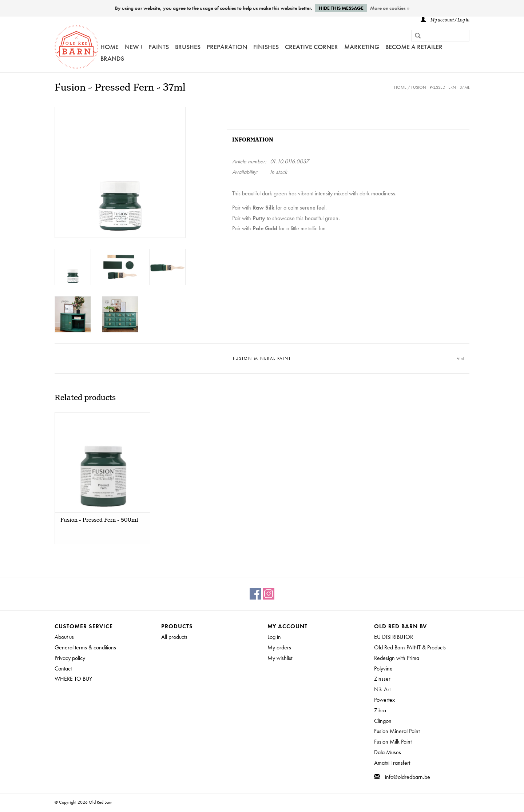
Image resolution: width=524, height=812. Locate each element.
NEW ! (134, 47)
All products (174, 637)
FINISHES (266, 47)
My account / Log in (445, 20)
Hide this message (341, 8)
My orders (279, 647)
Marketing (362, 47)
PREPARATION (227, 47)
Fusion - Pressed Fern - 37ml (440, 87)
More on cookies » (390, 8)
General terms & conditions (85, 647)
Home (110, 47)
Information (253, 140)
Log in (274, 637)
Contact (63, 668)
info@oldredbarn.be (408, 777)
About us (64, 637)
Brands (112, 58)
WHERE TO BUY (73, 679)
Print (460, 358)
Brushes (188, 47)
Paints (159, 47)
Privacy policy (70, 658)
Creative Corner (311, 47)
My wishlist (280, 658)
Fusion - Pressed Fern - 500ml (99, 520)
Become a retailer (414, 47)
